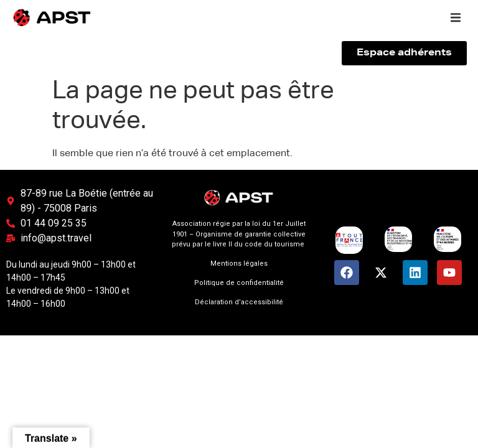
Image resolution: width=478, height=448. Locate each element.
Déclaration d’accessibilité (239, 302)
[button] (456, 17)
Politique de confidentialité (239, 283)
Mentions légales (239, 264)
